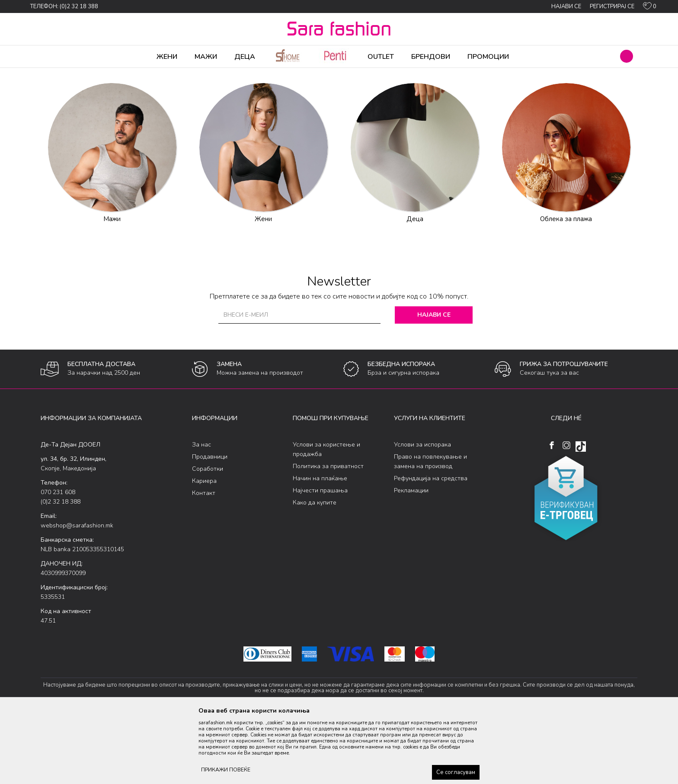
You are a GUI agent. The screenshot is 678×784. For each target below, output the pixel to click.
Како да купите (315, 570)
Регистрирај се (612, 6)
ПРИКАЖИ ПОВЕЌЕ (226, 770)
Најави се (434, 383)
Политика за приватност (328, 534)
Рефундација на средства (431, 546)
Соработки (208, 537)
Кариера (204, 549)
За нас (201, 512)
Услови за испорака (422, 512)
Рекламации (411, 558)
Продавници (210, 525)
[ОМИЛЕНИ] (650, 8)
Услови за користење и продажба (326, 517)
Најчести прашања (320, 558)
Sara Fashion (57, 74)
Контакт (204, 561)
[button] (627, 56)
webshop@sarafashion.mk (77, 593)
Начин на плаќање (320, 546)
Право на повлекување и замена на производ (430, 529)
